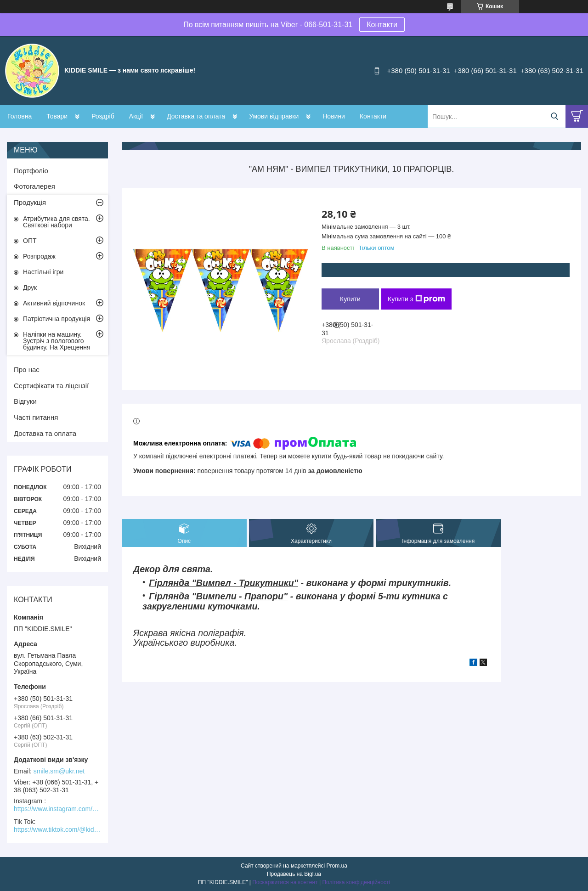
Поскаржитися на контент (285, 882)
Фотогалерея (34, 186)
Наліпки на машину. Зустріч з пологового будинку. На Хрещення (57, 341)
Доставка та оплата (196, 116)
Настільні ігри (43, 272)
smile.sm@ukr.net (59, 771)
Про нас (27, 369)
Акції (136, 116)
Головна (20, 116)
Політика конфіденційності (356, 882)
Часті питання (36, 417)
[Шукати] (554, 116)
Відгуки (25, 401)
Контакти (382, 25)
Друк (30, 288)
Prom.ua (337, 866)
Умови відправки (274, 116)
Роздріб (103, 116)
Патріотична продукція (57, 319)
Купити (350, 299)
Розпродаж (39, 256)
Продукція (30, 202)
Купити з (416, 299)
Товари (57, 116)
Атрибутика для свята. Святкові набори (57, 222)
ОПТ (30, 241)
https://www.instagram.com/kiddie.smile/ (57, 809)
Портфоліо (31, 171)
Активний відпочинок (54, 303)
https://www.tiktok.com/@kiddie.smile (57, 829)
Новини (334, 116)
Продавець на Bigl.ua (294, 874)
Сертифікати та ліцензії (51, 386)
